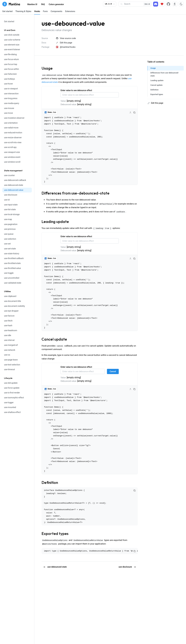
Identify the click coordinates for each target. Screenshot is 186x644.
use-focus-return (11, 59)
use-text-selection (12, 365)
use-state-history (12, 254)
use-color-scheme (12, 40)
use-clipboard (10, 296)
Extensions (70, 11)
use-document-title (12, 301)
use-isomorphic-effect (14, 398)
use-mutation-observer (14, 118)
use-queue (9, 234)
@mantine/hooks (66, 47)
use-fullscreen (10, 74)
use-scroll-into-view (13, 142)
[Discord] (156, 4)
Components (56, 11)
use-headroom (11, 330)
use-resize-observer (13, 138)
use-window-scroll (12, 162)
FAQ (43, 4)
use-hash (8, 325)
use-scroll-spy (10, 147)
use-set (7, 244)
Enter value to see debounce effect (76, 90)
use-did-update (11, 383)
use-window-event (12, 157)
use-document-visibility (14, 306)
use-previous (10, 229)
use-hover (9, 84)
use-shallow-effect (12, 412)
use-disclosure (11, 195)
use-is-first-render (12, 393)
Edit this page (64, 43)
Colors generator (56, 4)
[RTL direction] (175, 4)
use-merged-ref (11, 345)
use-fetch (8, 321)
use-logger (9, 402)
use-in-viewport (11, 89)
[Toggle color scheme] (181, 4)
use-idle (8, 335)
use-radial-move (11, 128)
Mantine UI (32, 4)
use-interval (9, 340)
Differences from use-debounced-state (75, 193)
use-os (7, 355)
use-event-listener (12, 49)
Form (45, 11)
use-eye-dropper (11, 311)
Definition (50, 482)
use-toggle (9, 273)
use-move (9, 113)
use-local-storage (12, 214)
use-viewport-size (12, 152)
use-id (7, 200)
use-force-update (12, 388)
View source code (66, 38)
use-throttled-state (12, 263)
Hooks (37, 11)
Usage (47, 68)
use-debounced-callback (15, 180)
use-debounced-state (14, 185)
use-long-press (11, 98)
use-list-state (10, 209)
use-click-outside (12, 35)
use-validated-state (13, 283)
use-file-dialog (10, 54)
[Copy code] (134, 113)
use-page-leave (11, 360)
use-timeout (9, 369)
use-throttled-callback (14, 258)
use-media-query (12, 103)
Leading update (55, 222)
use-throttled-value (12, 268)
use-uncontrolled (12, 278)
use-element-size (12, 45)
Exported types (55, 534)
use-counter (9, 175)
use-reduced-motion (13, 133)
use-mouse (9, 108)
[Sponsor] (162, 4)
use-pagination (11, 224)
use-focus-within (12, 69)
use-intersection (11, 94)
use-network (10, 350)
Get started (7, 11)
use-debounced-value (14, 190)
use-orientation (11, 123)
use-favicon (9, 316)
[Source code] (168, 4)
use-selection (10, 239)
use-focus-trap (11, 64)
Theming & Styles (23, 11)
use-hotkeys (10, 79)
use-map (8, 219)
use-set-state (10, 249)
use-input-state (11, 205)
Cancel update (54, 339)
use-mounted (10, 407)
